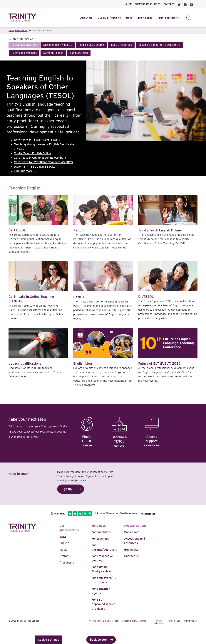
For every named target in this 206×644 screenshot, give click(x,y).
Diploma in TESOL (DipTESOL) (35, 167)
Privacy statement (158, 622)
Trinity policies (190, 621)
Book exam (132, 532)
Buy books (131, 550)
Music (63, 550)
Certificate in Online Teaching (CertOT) (40, 158)
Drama (64, 556)
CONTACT (169, 4)
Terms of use (174, 621)
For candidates (102, 532)
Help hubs (99, 526)
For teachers (100, 539)
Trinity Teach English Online (32, 153)
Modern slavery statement (135, 621)
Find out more (23, 171)
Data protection (111, 621)
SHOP (128, 4)
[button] (24, 45)
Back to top (98, 640)
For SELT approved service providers (104, 604)
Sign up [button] (66, 489)
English (64, 543)
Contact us (131, 556)
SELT (63, 537)
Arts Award (67, 563)
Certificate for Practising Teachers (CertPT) (43, 162)
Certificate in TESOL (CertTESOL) (37, 140)
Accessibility (95, 621)
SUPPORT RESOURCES (148, 4)
